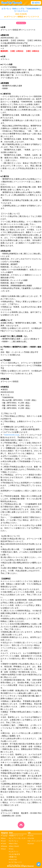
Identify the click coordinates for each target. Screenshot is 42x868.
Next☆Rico (14, 844)
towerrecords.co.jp (12, 435)
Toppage (5, 836)
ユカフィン (14, 852)
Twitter (31, 836)
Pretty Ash (13, 860)
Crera (12, 849)
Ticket (4, 844)
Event (4, 841)
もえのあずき (15, 854)
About (4, 849)
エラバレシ (21, 23)
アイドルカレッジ (17, 865)
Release (5, 846)
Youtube (31, 838)
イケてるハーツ (16, 862)
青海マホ (13, 857)
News (4, 838)
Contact (31, 844)
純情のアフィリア (17, 836)
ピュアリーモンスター (18, 838)
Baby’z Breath (14, 846)
